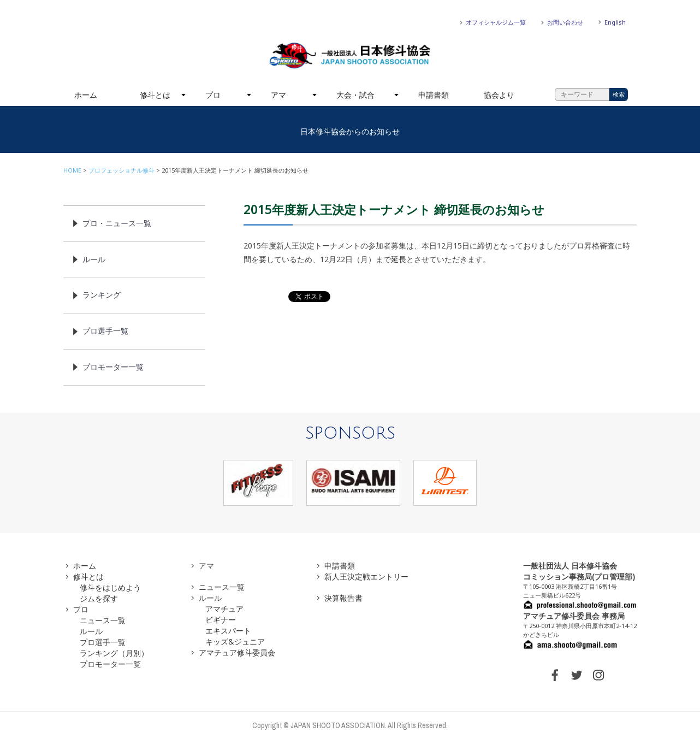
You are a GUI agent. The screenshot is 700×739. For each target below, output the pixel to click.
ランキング (102, 295)
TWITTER (577, 675)
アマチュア (224, 609)
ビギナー (221, 620)
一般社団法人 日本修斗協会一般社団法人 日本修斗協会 (350, 56)
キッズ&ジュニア (235, 642)
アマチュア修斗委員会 (237, 652)
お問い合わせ (565, 22)
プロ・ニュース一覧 (117, 223)
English (615, 22)
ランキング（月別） (114, 653)
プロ (213, 95)
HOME (72, 170)
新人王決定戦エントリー (366, 577)
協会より (499, 95)
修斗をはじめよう (110, 587)
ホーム (86, 95)
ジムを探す (99, 598)
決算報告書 (343, 598)
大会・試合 (355, 95)
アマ (278, 95)
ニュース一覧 (103, 620)
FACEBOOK (555, 675)
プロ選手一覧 (105, 331)
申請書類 (434, 95)
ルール (94, 259)
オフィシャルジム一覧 (496, 22)
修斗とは (155, 95)
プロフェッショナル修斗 (121, 170)
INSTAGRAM (598, 675)
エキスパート (228, 631)
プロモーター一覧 (113, 367)
